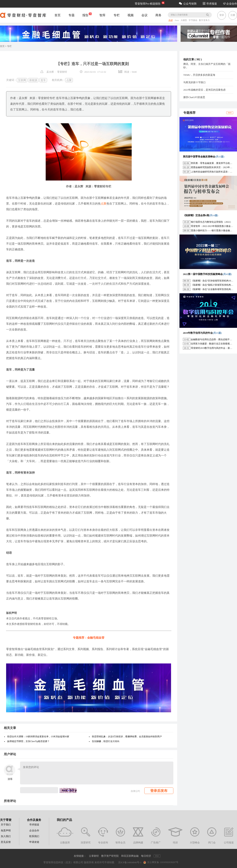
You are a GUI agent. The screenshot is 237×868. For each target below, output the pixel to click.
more (230, 112)
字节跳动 (193, 20)
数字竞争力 (204, 20)
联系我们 (34, 836)
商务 (158, 15)
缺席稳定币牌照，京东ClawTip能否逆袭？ (28, 741)
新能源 (33, 80)
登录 (222, 15)
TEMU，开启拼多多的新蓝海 (199, 75)
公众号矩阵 (188, 4)
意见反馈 (6, 842)
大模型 (184, 20)
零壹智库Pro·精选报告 (148, 4)
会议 (144, 15)
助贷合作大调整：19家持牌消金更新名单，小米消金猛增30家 (38, 737)
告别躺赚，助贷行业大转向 (106, 741)
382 (198, 59)
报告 (87, 15)
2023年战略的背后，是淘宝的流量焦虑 (204, 90)
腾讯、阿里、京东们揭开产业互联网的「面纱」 (207, 66)
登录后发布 (159, 791)
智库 (102, 15)
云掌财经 (94, 856)
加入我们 (6, 836)
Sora (177, 20)
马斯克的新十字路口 (194, 82)
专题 (71, 15)
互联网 (22, 80)
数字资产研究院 (110, 856)
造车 (43, 80)
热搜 (170, 20)
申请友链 (34, 842)
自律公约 (135, 791)
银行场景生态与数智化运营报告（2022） (212, 222)
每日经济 (146, 856)
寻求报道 (210, 4)
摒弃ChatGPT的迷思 (194, 97)
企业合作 (230, 4)
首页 (58, 15)
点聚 (69, 80)
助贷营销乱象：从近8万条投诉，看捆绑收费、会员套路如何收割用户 (127, 737)
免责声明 (6, 831)
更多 (157, 856)
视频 (131, 15)
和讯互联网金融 (130, 856)
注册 (233, 15)
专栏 (117, 15)
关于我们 (6, 825)
